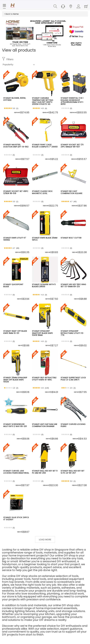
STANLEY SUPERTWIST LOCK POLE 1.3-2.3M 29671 (73, 379)
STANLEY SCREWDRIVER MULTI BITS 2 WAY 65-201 (15, 425)
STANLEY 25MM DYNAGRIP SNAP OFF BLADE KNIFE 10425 (15, 380)
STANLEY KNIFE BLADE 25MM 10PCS (45, 239)
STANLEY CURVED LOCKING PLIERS (73, 425)
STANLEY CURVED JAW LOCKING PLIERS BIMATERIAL (16, 472)
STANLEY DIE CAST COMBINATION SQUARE (71, 192)
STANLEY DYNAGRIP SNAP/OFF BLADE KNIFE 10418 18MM (42, 333)
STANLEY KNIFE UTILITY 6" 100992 (15, 239)
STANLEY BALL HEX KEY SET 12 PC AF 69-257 (73, 472)
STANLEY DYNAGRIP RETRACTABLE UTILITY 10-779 (72, 333)
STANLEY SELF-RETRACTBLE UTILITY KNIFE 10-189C (44, 379)
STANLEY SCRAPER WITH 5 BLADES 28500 (44, 285)
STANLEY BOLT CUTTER (71, 238)
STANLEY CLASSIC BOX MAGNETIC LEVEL (42, 192)
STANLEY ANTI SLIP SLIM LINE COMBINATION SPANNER (45, 425)
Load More (45, 540)
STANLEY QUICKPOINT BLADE (13, 285)
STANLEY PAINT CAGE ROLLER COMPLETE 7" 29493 (45, 146)
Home (16, 14)
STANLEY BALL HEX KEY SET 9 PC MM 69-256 (45, 472)
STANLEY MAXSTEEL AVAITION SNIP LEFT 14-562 (16, 146)
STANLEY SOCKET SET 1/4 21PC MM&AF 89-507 (72, 146)
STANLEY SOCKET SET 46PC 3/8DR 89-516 (16, 192)
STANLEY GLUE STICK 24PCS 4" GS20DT (16, 518)
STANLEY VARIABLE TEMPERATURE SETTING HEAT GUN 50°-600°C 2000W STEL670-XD (43, 101)
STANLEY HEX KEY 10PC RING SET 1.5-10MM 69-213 (73, 285)
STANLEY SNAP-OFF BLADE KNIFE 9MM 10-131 (15, 332)
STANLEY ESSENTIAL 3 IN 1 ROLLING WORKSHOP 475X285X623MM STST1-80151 (72, 101)
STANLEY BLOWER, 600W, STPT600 (15, 99)
